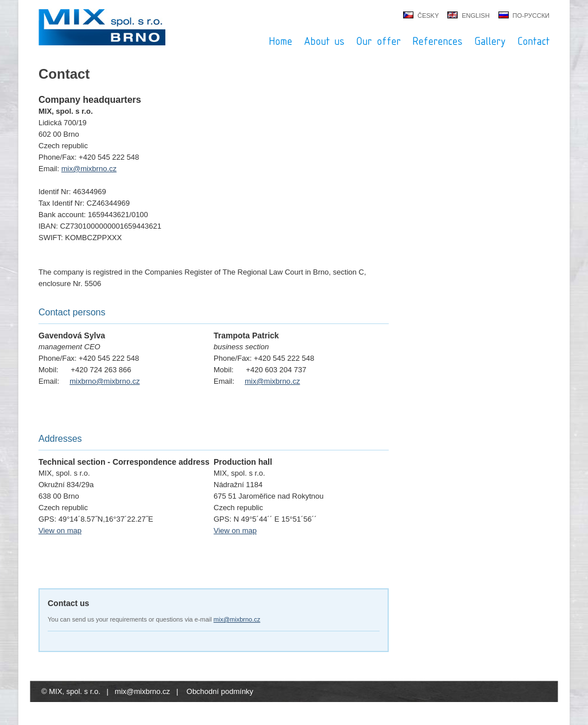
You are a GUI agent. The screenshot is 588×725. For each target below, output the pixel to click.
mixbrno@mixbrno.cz (105, 381)
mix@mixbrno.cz (89, 169)
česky (428, 16)
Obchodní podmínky (220, 691)
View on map (60, 531)
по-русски (531, 16)
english (475, 16)
